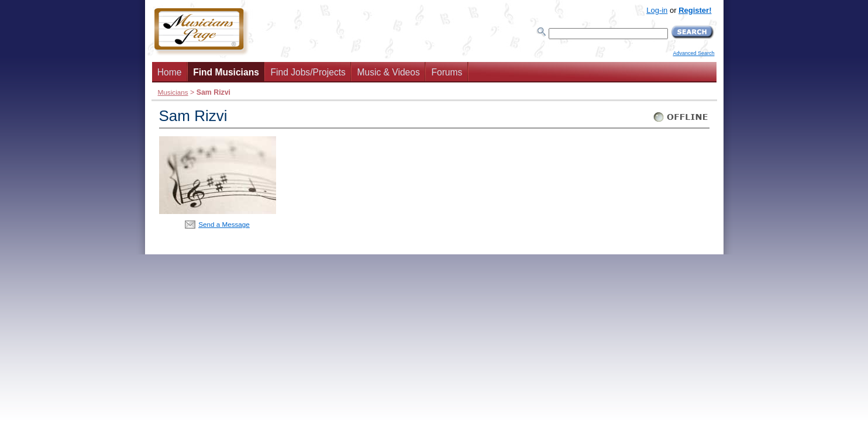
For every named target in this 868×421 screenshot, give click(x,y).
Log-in (657, 10)
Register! (695, 10)
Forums (447, 72)
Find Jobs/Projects (308, 72)
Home (170, 72)
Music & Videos (389, 72)
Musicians (173, 92)
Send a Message (224, 224)
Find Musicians (226, 72)
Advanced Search (693, 53)
